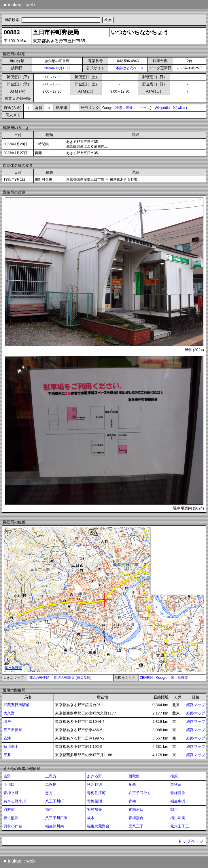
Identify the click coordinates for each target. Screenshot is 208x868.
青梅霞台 (136, 818)
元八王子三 (180, 826)
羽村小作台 (13, 826)
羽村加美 (94, 809)
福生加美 (178, 818)
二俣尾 (51, 784)
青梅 (132, 801)
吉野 (7, 776)
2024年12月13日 (57, 68)
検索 (119, 108)
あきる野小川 (15, 801)
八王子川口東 (56, 818)
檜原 (174, 776)
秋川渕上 (11, 747)
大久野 (9, 713)
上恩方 (51, 776)
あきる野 (94, 776)
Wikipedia (162, 108)
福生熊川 (11, 818)
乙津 (7, 738)
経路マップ (196, 705)
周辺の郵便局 (39, 678)
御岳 (174, 809)
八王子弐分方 (140, 793)
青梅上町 (11, 793)
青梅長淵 (178, 793)
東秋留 (176, 784)
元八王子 (136, 826)
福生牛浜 (178, 801)
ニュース (143, 108)
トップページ (191, 841)
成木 (91, 818)
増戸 (7, 722)
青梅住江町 (96, 793)
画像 (129, 108)
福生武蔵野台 (98, 826)
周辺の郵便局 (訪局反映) (73, 678)
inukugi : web (19, 5)
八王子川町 (55, 801)
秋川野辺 (94, 784)
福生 (49, 809)
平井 (7, 755)
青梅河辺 (136, 809)
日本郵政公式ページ (128, 68)
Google (162, 678)
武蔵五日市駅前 (17, 705)
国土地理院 (179, 678)
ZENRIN (146, 678)
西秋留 (134, 776)
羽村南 (9, 809)
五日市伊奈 (13, 730)
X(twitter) (180, 108)
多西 (132, 784)
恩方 (49, 793)
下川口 (9, 784)
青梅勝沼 (94, 801)
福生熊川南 (55, 826)
